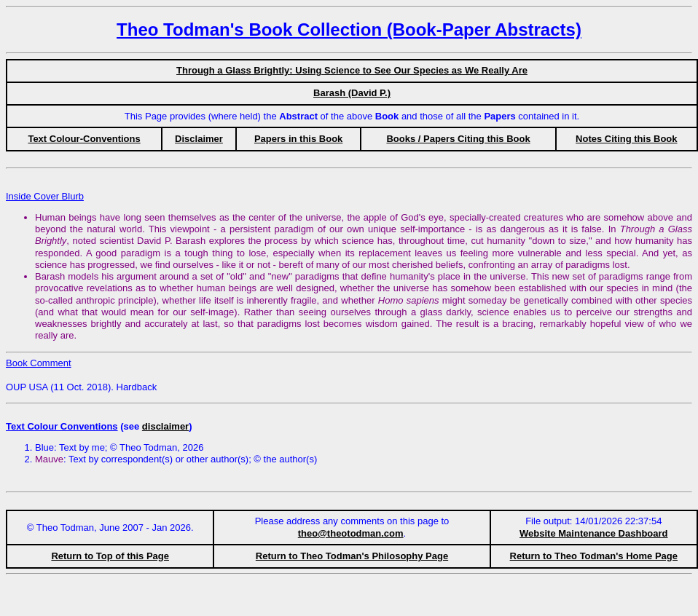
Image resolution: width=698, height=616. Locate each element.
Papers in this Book (298, 139)
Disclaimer (199, 139)
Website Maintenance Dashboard (593, 533)
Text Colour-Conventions (84, 139)
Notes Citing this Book (626, 139)
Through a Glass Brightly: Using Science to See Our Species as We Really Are (352, 70)
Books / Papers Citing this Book (458, 139)
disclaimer (165, 426)
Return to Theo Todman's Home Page (594, 556)
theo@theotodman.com (351, 533)
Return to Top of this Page (110, 556)
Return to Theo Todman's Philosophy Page (352, 556)
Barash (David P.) (352, 93)
